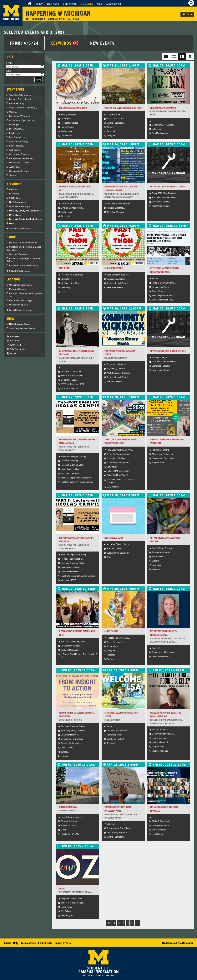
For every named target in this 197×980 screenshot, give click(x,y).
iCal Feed (13, 341)
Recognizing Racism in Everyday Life (168, 351)
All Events (87, 4)
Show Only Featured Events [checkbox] (22, 328)
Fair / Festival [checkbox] (16, 146)
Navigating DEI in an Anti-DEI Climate (168, 187)
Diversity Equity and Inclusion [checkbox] (26, 211)
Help (16, 943)
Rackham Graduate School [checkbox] (23, 243)
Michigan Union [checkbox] (18, 289)
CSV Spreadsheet (17, 349)
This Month (70, 4)
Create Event (113, 4)
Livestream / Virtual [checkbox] (19, 116)
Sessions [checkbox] (15, 198)
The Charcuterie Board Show (73, 108)
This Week (53, 4)
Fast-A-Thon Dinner (114, 268)
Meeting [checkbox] (14, 125)
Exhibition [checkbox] (15, 133)
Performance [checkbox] (17, 103)
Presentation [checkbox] (16, 129)
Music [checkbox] (14, 194)
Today (39, 4)
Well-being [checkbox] (15, 150)
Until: (9, 71)
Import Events (63, 943)
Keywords (64, 43)
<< (109, 923)
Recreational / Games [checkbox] (20, 163)
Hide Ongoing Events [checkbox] (20, 324)
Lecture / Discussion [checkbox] (20, 99)
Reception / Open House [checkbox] (22, 158)
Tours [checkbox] (13, 175)
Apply (39, 79)
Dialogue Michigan (68, 807)
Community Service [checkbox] (19, 171)
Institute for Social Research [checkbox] (24, 265)
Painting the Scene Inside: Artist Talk (123, 108)
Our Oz (62, 889)
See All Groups (20, 271)
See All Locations (20, 310)
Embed (11, 353)
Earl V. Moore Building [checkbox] (21, 300)
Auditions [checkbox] (15, 167)
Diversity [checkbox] (15, 215)
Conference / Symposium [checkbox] (22, 120)
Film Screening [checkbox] (18, 137)
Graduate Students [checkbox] (20, 206)
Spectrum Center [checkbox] (18, 254)
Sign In (187, 14)
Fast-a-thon (65, 268)
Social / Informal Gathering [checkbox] (23, 108)
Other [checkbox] (13, 112)
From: (10, 63)
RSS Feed (13, 337)
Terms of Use (28, 943)
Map (99, 4)
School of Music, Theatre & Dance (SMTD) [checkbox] (24, 248)
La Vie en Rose (111, 631)
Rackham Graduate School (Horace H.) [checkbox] (24, 295)
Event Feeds (45, 943)
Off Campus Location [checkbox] (21, 285)
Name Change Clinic (114, 538)
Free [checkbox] (13, 189)
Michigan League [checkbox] (18, 305)
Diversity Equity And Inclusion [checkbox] (26, 219)
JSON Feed (14, 345)
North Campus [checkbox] (18, 202)
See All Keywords (21, 229)
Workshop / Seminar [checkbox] (20, 95)
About (7, 943)
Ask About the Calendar (177, 943)
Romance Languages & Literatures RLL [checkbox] (24, 260)
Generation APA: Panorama (163, 108)
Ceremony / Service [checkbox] (19, 154)
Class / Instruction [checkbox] (18, 141)
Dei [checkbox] (12, 223)
